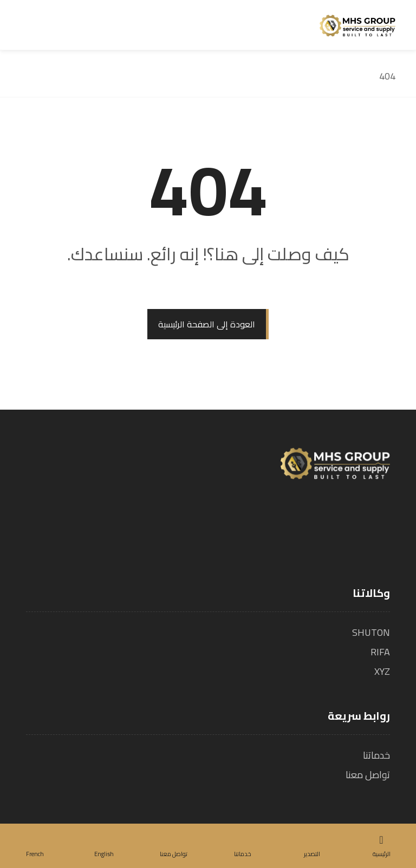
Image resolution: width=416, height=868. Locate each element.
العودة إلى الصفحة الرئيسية (207, 324)
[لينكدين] (341, 525)
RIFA (380, 652)
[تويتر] (361, 525)
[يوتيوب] (322, 525)
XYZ (382, 671)
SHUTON (371, 632)
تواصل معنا (368, 775)
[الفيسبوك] (380, 525)
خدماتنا (376, 755)
